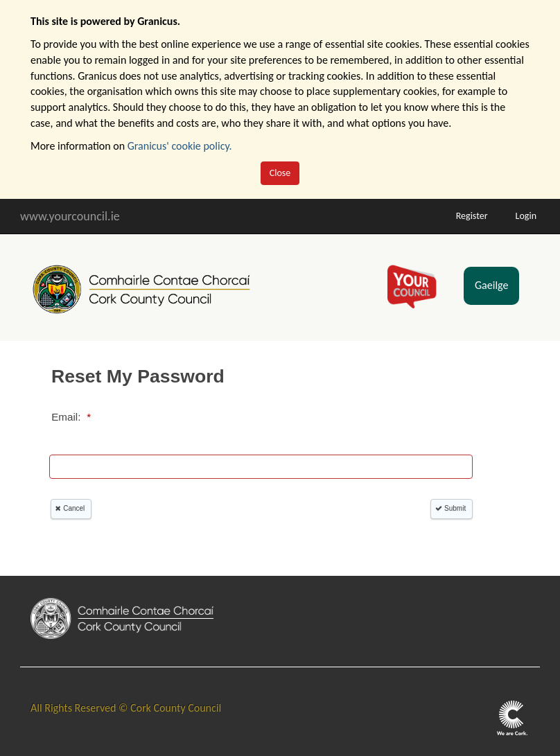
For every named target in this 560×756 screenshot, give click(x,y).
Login (526, 216)
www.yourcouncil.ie (70, 216)
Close (280, 173)
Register (472, 216)
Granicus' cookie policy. (180, 146)
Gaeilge (491, 285)
